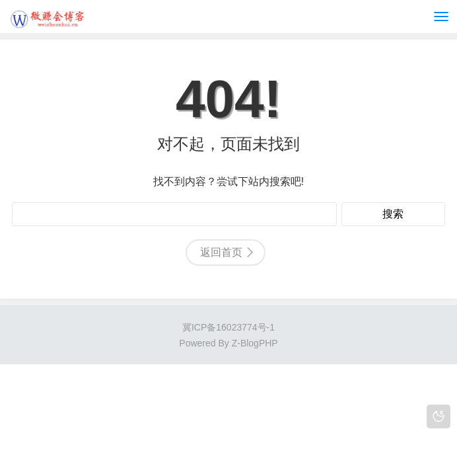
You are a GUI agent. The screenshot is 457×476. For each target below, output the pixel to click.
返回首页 (221, 252)
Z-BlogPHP (255, 343)
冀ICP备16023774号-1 (228, 327)
